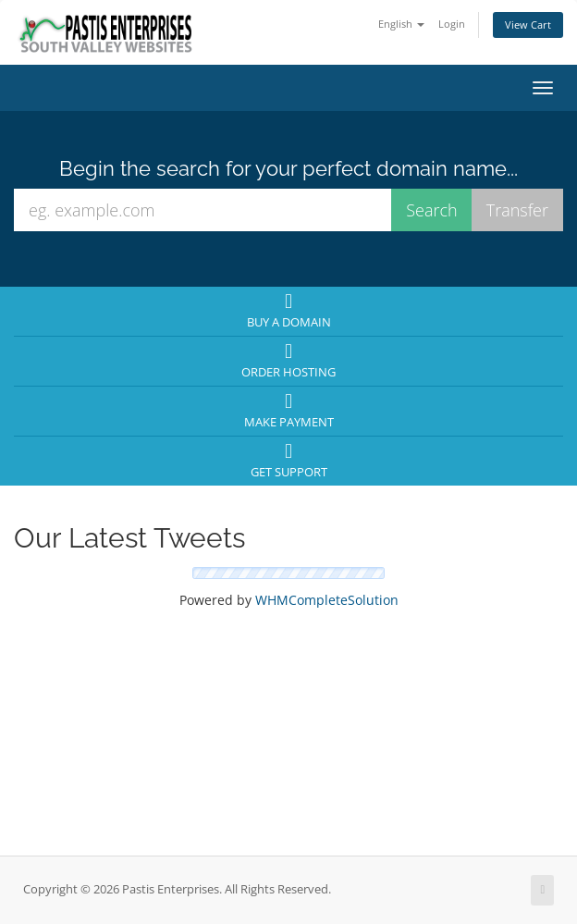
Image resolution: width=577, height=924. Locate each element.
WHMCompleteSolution (327, 600)
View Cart (528, 25)
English (401, 24)
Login (452, 24)
